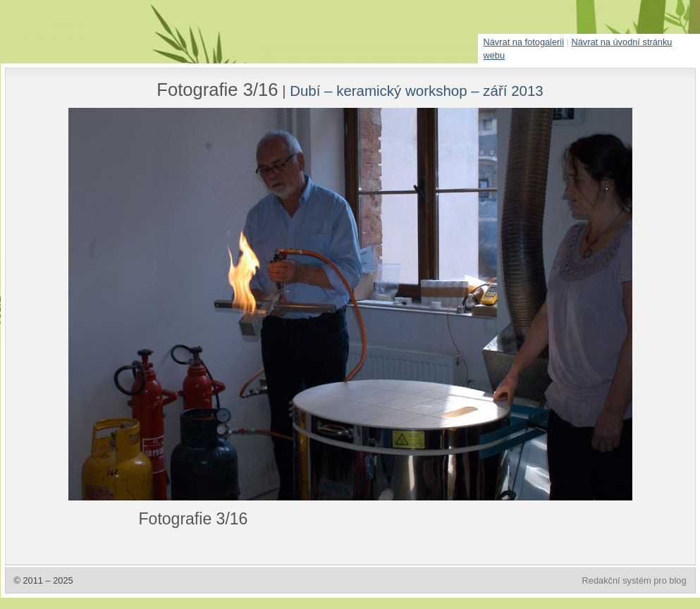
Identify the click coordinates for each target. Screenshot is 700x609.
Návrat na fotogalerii (524, 42)
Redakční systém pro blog (634, 580)
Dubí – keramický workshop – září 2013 (417, 91)
